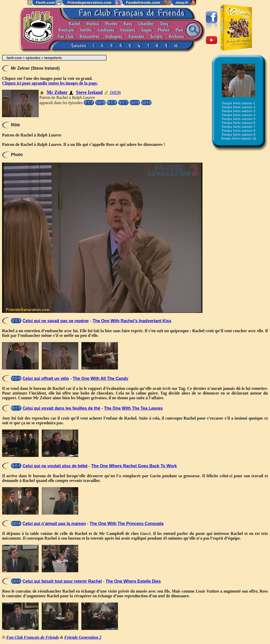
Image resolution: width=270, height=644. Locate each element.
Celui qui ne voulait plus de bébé (55, 466)
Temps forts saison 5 (238, 119)
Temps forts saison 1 (238, 103)
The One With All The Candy (100, 378)
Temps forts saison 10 (238, 138)
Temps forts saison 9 (238, 135)
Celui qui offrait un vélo (46, 378)
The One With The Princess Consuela (126, 524)
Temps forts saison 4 (238, 115)
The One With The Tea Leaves (133, 408)
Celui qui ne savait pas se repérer (56, 321)
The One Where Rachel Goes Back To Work (134, 466)
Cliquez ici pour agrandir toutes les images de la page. (50, 83)
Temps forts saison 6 (238, 123)
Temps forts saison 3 (238, 111)
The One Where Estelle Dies (133, 581)
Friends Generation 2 (83, 637)
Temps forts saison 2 (238, 107)
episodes (33, 58)
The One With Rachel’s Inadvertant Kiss (132, 321)
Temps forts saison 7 (238, 127)
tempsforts (53, 58)
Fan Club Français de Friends (33, 637)
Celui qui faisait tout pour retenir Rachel (62, 581)
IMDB (112, 93)
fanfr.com (14, 58)
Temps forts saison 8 (238, 131)
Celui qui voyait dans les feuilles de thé (61, 408)
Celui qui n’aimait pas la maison (54, 524)
